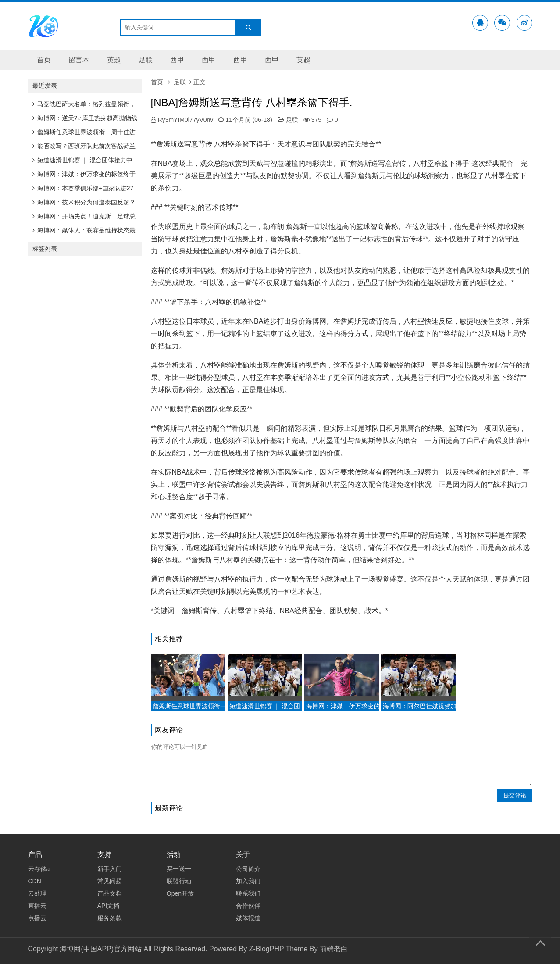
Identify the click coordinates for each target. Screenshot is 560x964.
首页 (44, 60)
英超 (114, 60)
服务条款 (110, 918)
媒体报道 (248, 918)
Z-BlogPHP (267, 949)
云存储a (39, 869)
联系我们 (248, 893)
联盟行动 (179, 881)
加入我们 (248, 881)
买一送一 (179, 869)
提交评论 (515, 795)
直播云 (37, 906)
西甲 (177, 60)
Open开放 (180, 893)
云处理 (37, 893)
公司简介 (248, 869)
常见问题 (110, 881)
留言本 (79, 60)
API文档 (109, 906)
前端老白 (334, 949)
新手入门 (110, 869)
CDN (35, 881)
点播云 (37, 918)
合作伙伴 (248, 906)
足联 (146, 60)
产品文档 (110, 893)
